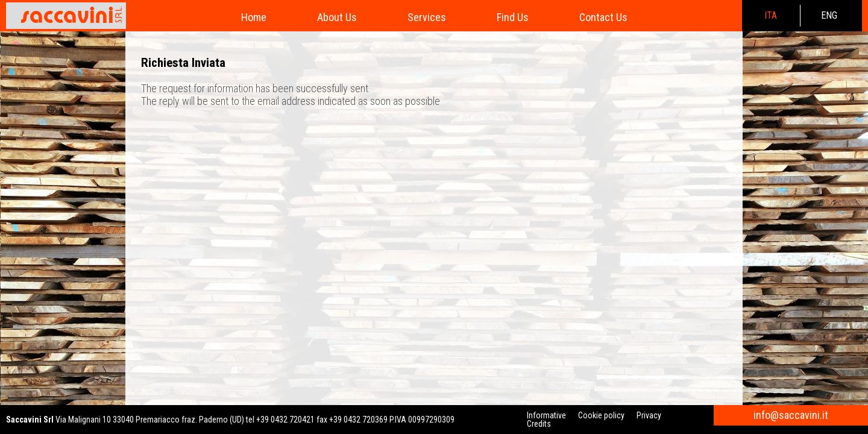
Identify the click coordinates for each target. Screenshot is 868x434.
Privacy (649, 415)
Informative (546, 415)
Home (254, 17)
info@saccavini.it (791, 415)
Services (427, 17)
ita (771, 15)
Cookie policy (601, 415)
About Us (337, 17)
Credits (539, 424)
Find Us (513, 17)
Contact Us (603, 17)
